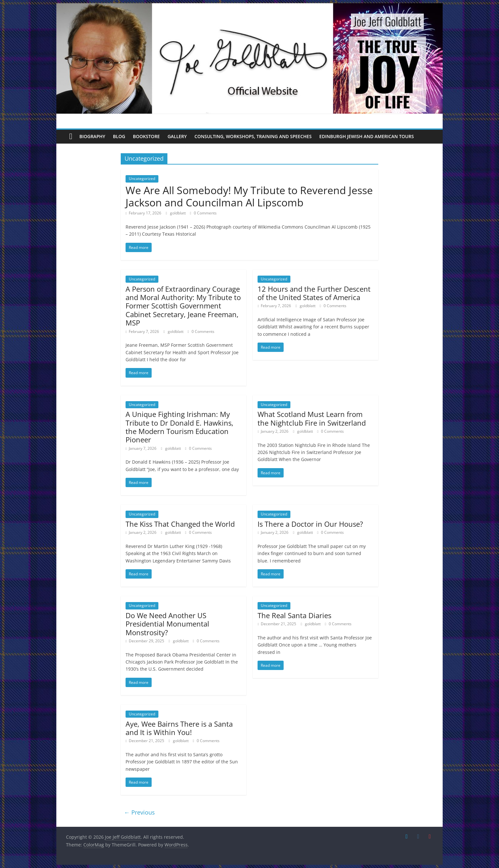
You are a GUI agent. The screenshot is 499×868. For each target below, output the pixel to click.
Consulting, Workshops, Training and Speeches (253, 136)
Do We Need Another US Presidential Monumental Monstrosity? (167, 624)
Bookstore (146, 136)
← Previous (139, 812)
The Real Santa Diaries (294, 615)
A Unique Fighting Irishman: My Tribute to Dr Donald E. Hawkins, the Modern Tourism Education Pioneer (179, 427)
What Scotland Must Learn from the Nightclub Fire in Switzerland (312, 418)
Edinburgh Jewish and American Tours (367, 136)
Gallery (177, 136)
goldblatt (178, 213)
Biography (92, 136)
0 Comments (203, 213)
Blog (119, 136)
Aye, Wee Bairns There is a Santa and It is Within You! (179, 728)
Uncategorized (142, 179)
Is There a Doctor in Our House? (310, 524)
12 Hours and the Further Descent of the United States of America (314, 293)
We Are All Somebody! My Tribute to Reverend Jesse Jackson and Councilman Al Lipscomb (249, 196)
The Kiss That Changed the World (180, 524)
